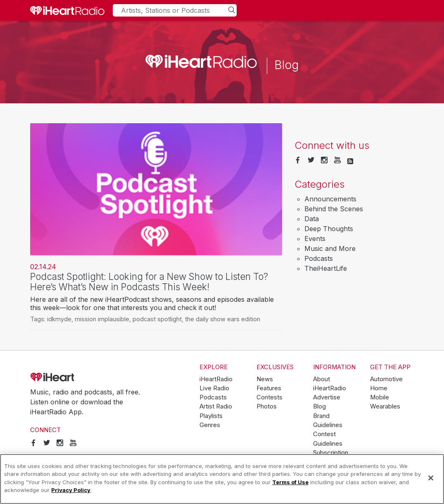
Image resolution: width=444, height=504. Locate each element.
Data (312, 219)
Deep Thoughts (329, 229)
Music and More (330, 248)
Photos (267, 406)
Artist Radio (216, 406)
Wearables (385, 406)
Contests (269, 397)
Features (269, 388)
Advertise (327, 397)
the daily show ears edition (223, 319)
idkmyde (59, 319)
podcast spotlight (157, 319)
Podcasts (319, 258)
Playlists (211, 416)
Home (379, 388)
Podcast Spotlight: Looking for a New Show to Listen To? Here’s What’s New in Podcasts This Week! (149, 282)
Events (315, 239)
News (265, 379)
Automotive (386, 379)
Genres (210, 425)
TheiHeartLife (326, 268)
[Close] (431, 478)
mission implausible (102, 319)
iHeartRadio (76, 377)
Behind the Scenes (334, 209)
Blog (319, 406)
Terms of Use (290, 482)
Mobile (380, 397)
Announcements (330, 199)
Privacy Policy (71, 490)
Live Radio (214, 388)
